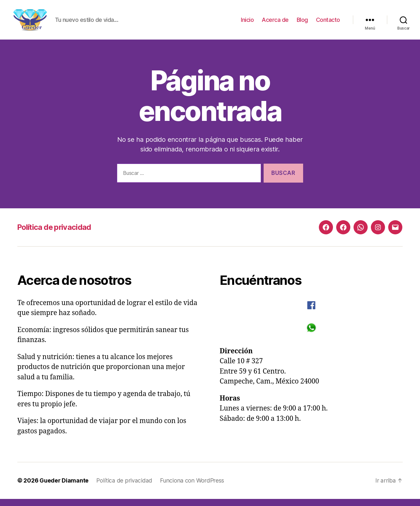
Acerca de (275, 23)
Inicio (247, 23)
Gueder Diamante (64, 488)
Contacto (328, 23)
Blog (302, 23)
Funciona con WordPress (192, 488)
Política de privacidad (55, 235)
